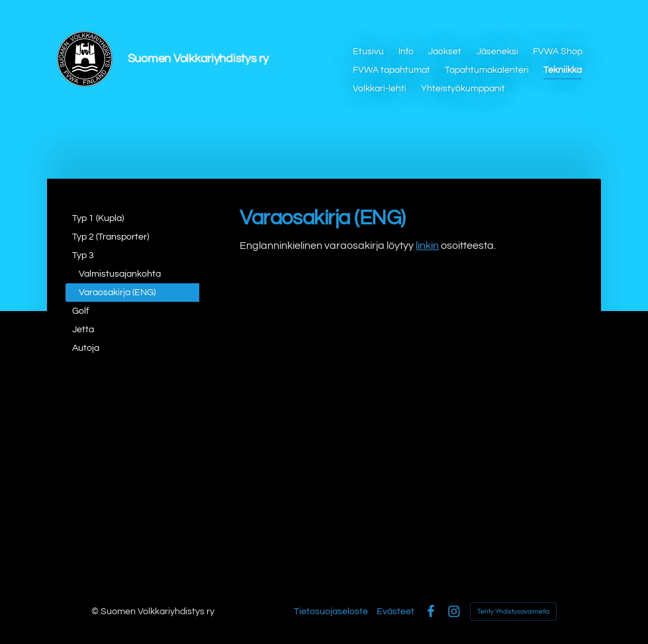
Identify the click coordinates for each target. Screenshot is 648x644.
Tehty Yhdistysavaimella (513, 612)
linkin (427, 246)
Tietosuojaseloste (331, 612)
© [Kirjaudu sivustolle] (96, 612)
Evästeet (395, 612)
